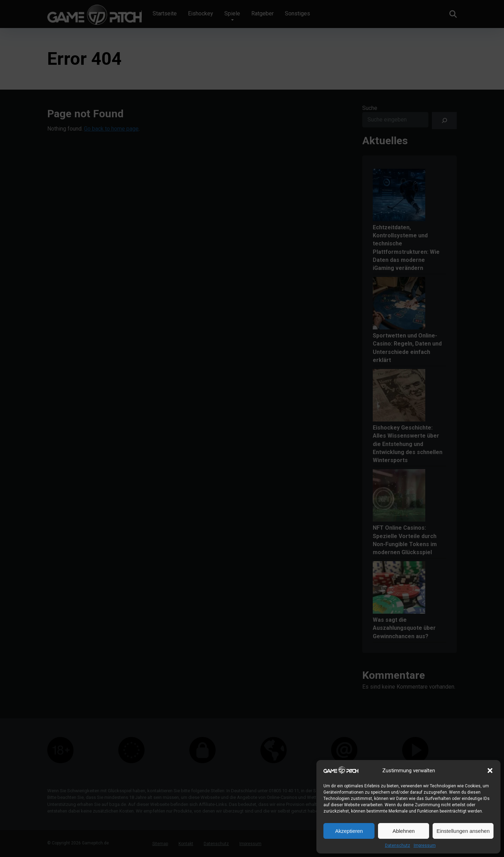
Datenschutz (398, 845)
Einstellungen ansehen (463, 831)
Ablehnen (403, 831)
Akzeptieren (349, 831)
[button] (490, 771)
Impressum (425, 845)
